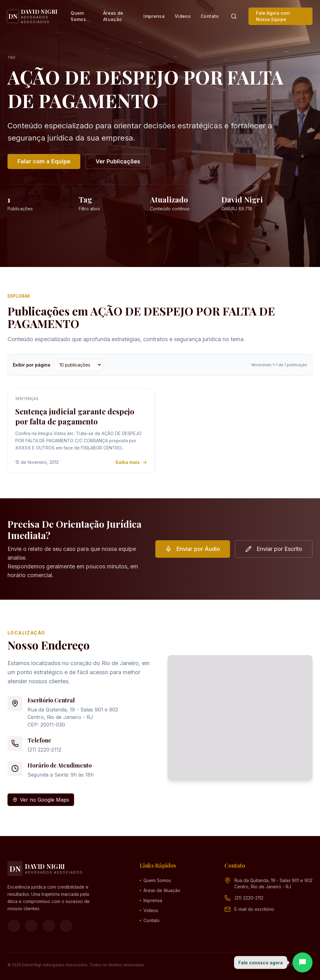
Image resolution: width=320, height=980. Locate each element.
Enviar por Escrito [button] (274, 549)
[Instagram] (31, 926)
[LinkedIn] (66, 926)
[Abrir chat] (302, 962)
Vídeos (183, 16)
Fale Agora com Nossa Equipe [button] (273, 16)
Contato (210, 16)
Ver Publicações (118, 161)
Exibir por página (32, 365)
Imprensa (154, 16)
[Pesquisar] (234, 16)
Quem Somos (78, 16)
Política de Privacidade (291, 965)
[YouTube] (49, 926)
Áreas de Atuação (113, 16)
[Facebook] (14, 926)
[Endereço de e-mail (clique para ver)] (254, 909)
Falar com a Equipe (44, 161)
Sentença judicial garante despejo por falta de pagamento (75, 416)
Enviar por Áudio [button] (193, 549)
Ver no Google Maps (41, 800)
